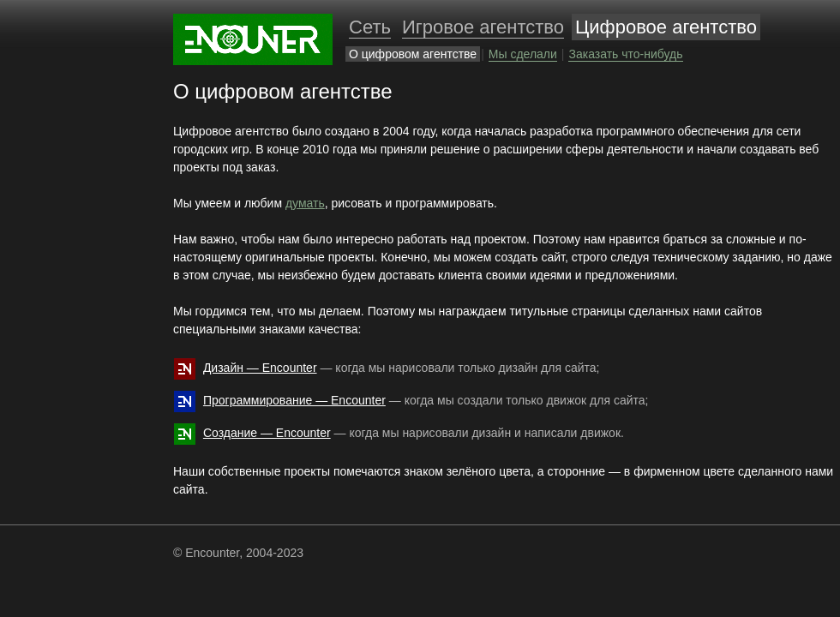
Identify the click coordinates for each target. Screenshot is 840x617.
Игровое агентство (483, 27)
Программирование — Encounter (294, 400)
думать (305, 203)
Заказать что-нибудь (625, 54)
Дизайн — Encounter (260, 368)
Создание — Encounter (267, 433)
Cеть (370, 27)
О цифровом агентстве (413, 54)
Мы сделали (523, 54)
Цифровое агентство (666, 27)
